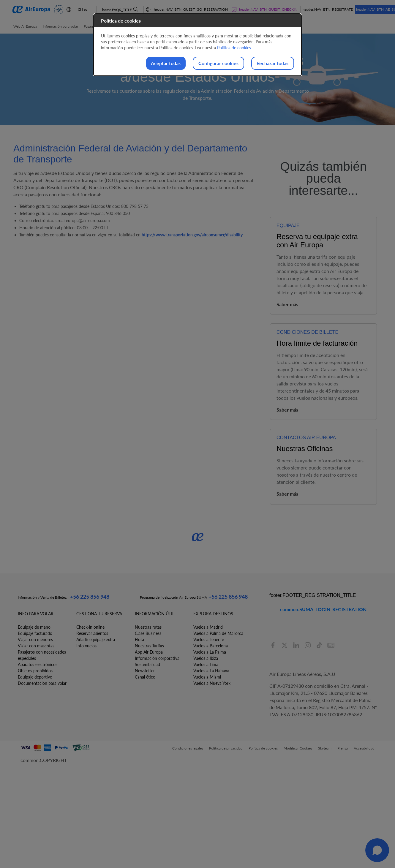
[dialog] (197, 45)
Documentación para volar (42, 683)
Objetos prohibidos (35, 671)
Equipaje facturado (35, 633)
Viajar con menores (35, 639)
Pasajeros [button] (91, 26)
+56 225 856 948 (90, 597)
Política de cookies (234, 48)
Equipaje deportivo (35, 677)
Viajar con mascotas (36, 646)
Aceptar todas (154, 63)
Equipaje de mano (34, 627)
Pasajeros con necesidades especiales (42, 655)
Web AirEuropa (25, 26)
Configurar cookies (211, 63)
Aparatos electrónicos (38, 664)
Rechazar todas (270, 63)
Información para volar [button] (60, 26)
